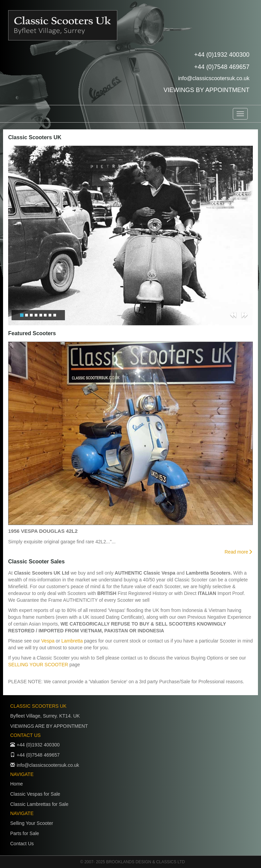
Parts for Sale (25, 833)
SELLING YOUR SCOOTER (39, 665)
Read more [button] (239, 552)
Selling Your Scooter (32, 823)
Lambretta (72, 641)
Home (16, 784)
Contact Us (22, 844)
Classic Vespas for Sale (35, 794)
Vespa (48, 641)
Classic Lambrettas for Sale (39, 804)
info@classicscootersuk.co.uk (214, 78)
